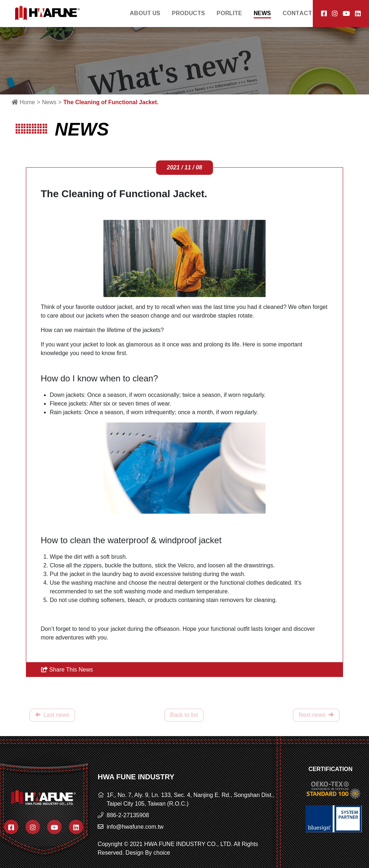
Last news (52, 719)
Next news (316, 719)
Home (23, 102)
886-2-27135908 (128, 815)
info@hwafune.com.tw (135, 827)
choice (162, 853)
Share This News (67, 670)
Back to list (184, 719)
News (49, 102)
